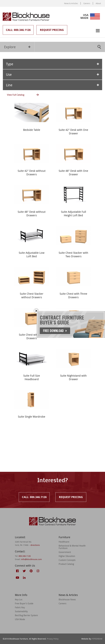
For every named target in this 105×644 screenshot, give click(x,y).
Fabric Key (20, 607)
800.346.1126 (25, 556)
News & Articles (71, 3)
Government (65, 552)
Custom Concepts (67, 560)
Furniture (64, 537)
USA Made (20, 619)
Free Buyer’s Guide (24, 603)
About (98, 3)
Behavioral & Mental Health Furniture (72, 547)
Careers (87, 3)
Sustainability (21, 611)
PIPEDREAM (97, 639)
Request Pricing (52, 30)
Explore (17, 47)
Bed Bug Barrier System (26, 615)
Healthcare (64, 542)
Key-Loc (19, 599)
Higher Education (67, 556)
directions (35, 545)
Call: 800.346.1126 (18, 30)
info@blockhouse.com (31, 559)
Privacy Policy (53, 639)
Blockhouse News (67, 599)
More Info (21, 595)
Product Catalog (66, 564)
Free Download (55, 331)
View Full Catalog (16, 95)
